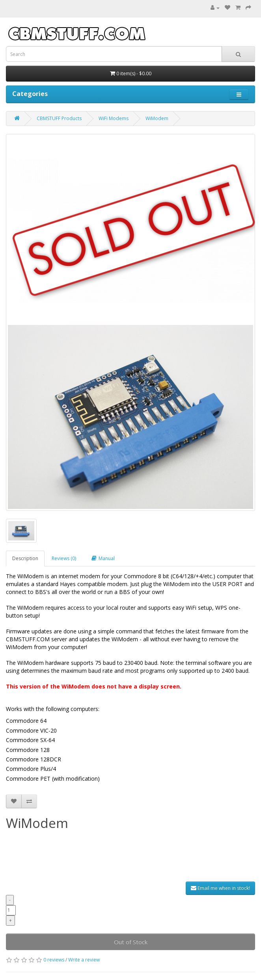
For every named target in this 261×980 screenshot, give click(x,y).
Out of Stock (131, 942)
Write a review (84, 960)
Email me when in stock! (220, 888)
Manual (103, 558)
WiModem (157, 118)
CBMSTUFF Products (59, 118)
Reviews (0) (64, 558)
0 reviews (54, 960)
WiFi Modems (114, 118)
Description (25, 558)
